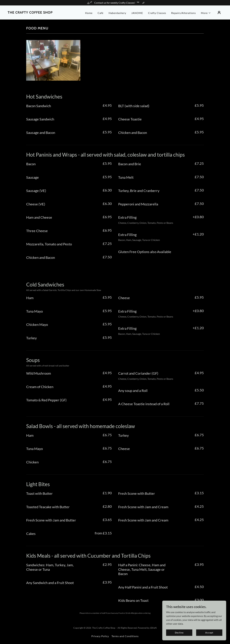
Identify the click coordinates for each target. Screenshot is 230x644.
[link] (30, 13)
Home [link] (89, 13)
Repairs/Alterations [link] (184, 13)
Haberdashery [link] (117, 13)
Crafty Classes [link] (157, 13)
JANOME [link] (137, 13)
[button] (206, 13)
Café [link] (100, 13)
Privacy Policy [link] (100, 636)
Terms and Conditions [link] (125, 636)
